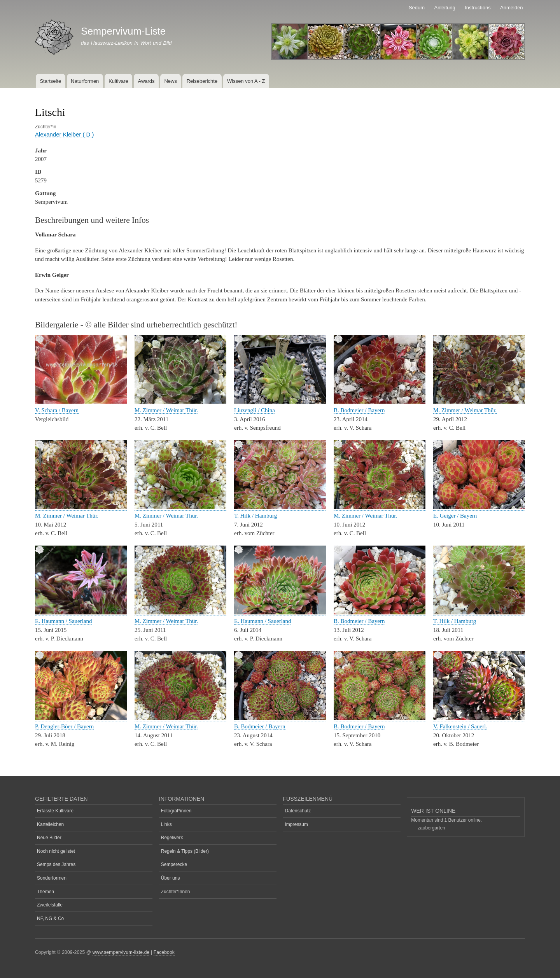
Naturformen (85, 81)
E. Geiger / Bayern (455, 516)
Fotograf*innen (176, 811)
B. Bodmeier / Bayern (359, 410)
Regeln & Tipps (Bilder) (185, 851)
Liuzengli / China (255, 410)
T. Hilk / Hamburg (255, 516)
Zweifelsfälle (50, 905)
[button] (81, 402)
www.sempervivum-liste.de (121, 952)
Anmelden (512, 8)
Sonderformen (52, 878)
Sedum (417, 8)
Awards (146, 81)
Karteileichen (50, 824)
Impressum (297, 824)
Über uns (171, 878)
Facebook (164, 952)
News (171, 81)
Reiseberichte (202, 81)
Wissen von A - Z (246, 81)
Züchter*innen (176, 892)
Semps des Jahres (56, 864)
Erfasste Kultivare (55, 811)
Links (166, 824)
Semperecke (174, 864)
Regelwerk (172, 838)
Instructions (478, 8)
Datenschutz (298, 811)
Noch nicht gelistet (56, 851)
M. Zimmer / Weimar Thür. (166, 410)
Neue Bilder (49, 838)
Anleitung (445, 8)
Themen (45, 892)
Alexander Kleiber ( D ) (65, 134)
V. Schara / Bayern (57, 410)
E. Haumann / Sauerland (63, 621)
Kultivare (118, 81)
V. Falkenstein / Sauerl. (460, 726)
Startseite (50, 81)
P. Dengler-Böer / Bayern (64, 726)
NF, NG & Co (50, 919)
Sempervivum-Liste (123, 31)
